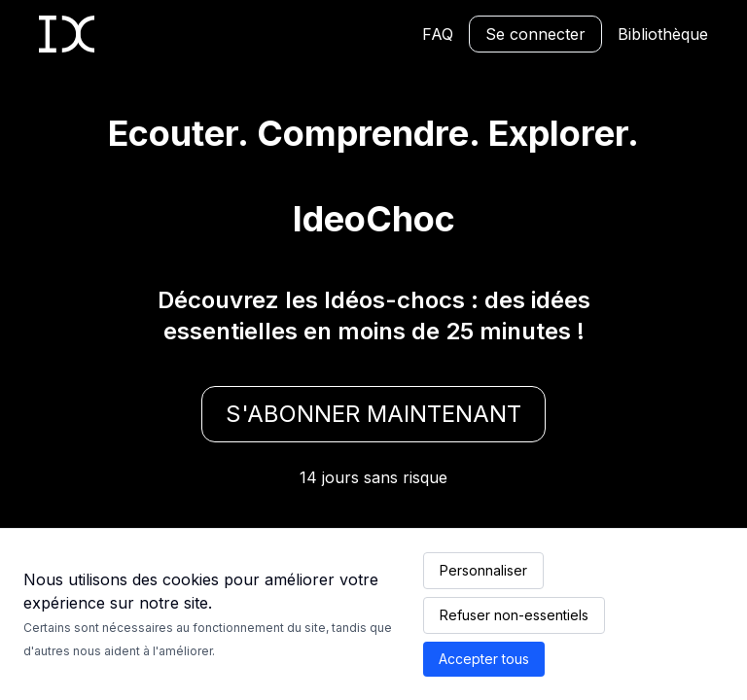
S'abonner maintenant (373, 414)
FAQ (438, 34)
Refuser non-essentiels (514, 615)
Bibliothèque (663, 34)
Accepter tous (484, 659)
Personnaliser (483, 570)
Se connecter (535, 34)
